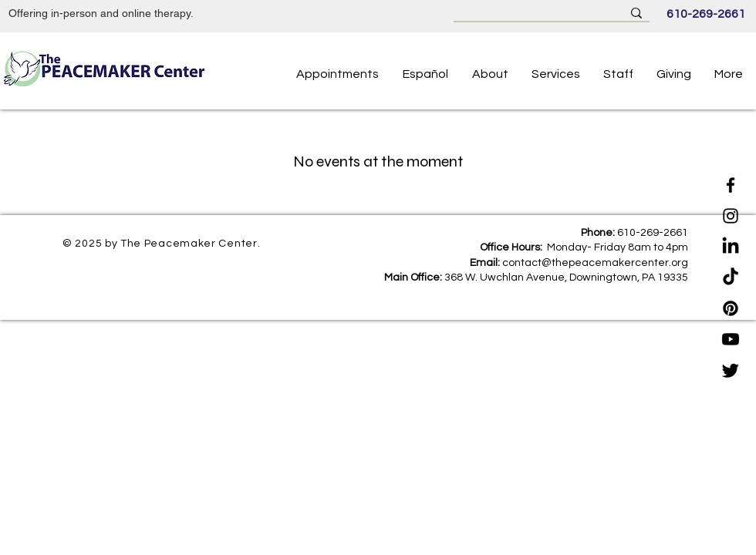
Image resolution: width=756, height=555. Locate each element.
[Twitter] (731, 370)
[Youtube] (731, 339)
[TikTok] (731, 277)
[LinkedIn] (731, 247)
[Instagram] (731, 216)
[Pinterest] (731, 308)
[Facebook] (731, 185)
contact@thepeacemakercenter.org (595, 263)
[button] (618, 74)
